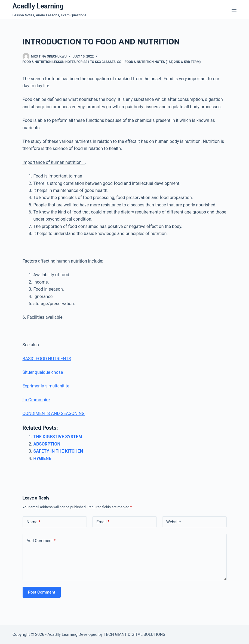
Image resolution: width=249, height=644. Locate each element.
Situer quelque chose (43, 372)
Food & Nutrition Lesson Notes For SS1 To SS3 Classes (69, 62)
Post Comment (42, 592)
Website (174, 522)
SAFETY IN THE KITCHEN (58, 451)
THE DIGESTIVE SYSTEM (58, 437)
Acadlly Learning (38, 6)
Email (103, 522)
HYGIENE (42, 458)
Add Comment (41, 541)
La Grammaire (36, 400)
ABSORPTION (47, 444)
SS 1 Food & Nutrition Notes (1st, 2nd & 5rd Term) (159, 62)
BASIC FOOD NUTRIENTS (47, 359)
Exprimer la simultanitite (46, 386)
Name (34, 522)
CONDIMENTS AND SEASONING (54, 413)
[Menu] (234, 10)
